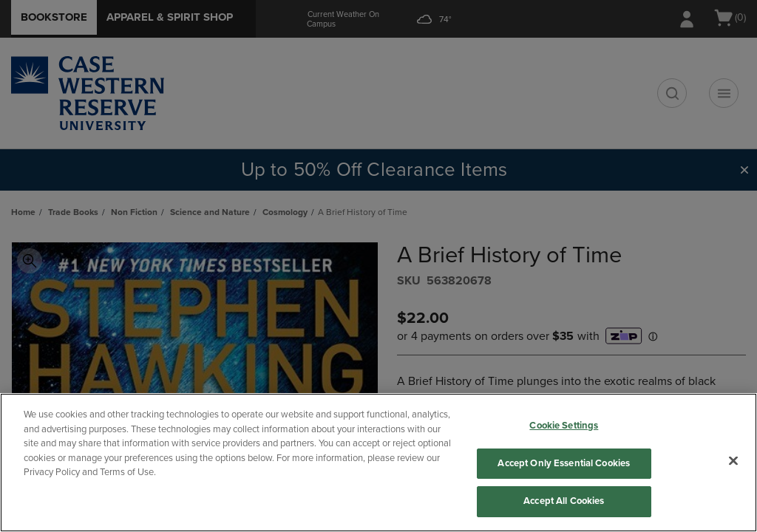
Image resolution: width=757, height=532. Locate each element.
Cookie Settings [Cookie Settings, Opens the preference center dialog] (564, 426)
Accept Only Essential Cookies (564, 463)
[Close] (733, 461)
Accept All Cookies (564, 501)
